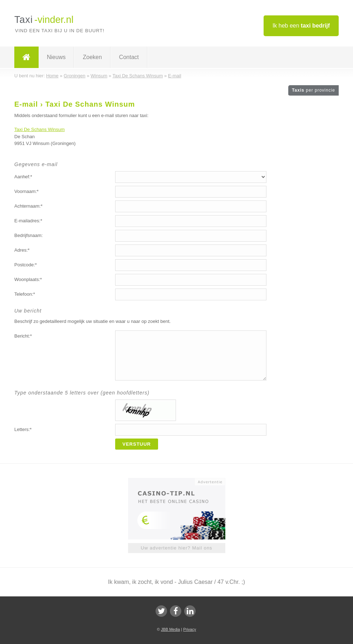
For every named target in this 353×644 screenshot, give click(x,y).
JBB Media (170, 629)
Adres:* (22, 250)
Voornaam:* (26, 191)
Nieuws (56, 57)
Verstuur (137, 444)
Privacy (190, 629)
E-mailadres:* (28, 221)
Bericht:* (23, 336)
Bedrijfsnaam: (28, 235)
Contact (129, 57)
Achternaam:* (28, 206)
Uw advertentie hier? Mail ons (176, 548)
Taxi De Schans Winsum (40, 129)
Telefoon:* (25, 294)
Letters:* (23, 429)
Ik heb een (301, 26)
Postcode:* (26, 265)
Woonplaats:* (28, 279)
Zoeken (92, 57)
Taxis (313, 90)
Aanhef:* (23, 177)
